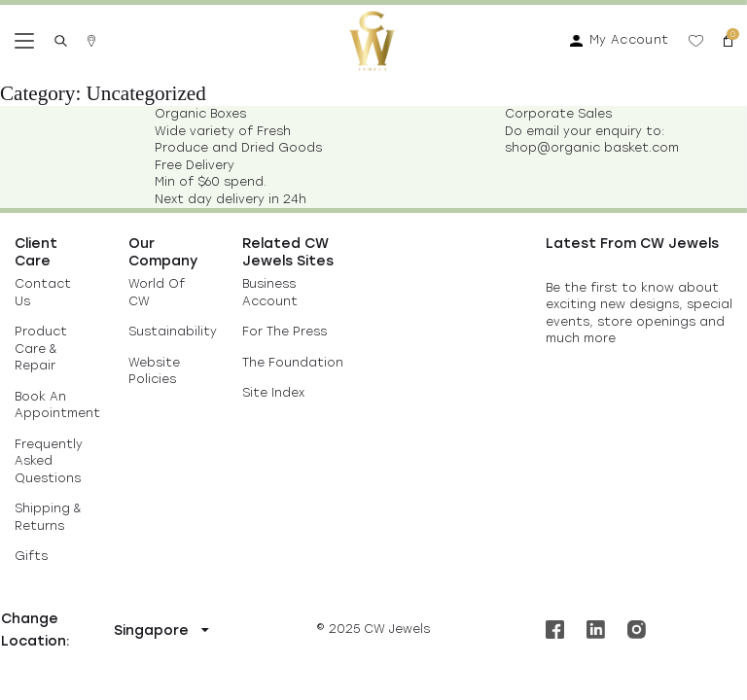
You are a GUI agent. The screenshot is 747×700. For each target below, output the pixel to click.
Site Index (273, 393)
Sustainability (173, 332)
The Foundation (293, 363)
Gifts (31, 556)
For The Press (285, 332)
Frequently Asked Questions (49, 461)
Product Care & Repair (41, 349)
